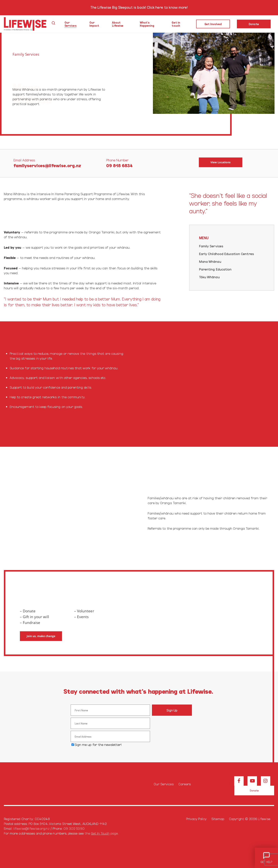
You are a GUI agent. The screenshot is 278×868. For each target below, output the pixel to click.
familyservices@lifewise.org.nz (47, 165)
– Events (81, 617)
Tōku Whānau (209, 277)
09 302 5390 (74, 828)
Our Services (164, 784)
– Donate (28, 611)
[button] (221, 162)
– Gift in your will (34, 617)
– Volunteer (84, 611)
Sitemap (218, 819)
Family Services (26, 54)
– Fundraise (30, 623)
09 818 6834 (119, 165)
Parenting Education (215, 269)
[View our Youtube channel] (252, 781)
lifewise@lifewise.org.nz (31, 828)
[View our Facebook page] (239, 781)
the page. (101, 833)
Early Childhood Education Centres (226, 254)
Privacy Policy (196, 819)
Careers (185, 784)
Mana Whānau (210, 261)
